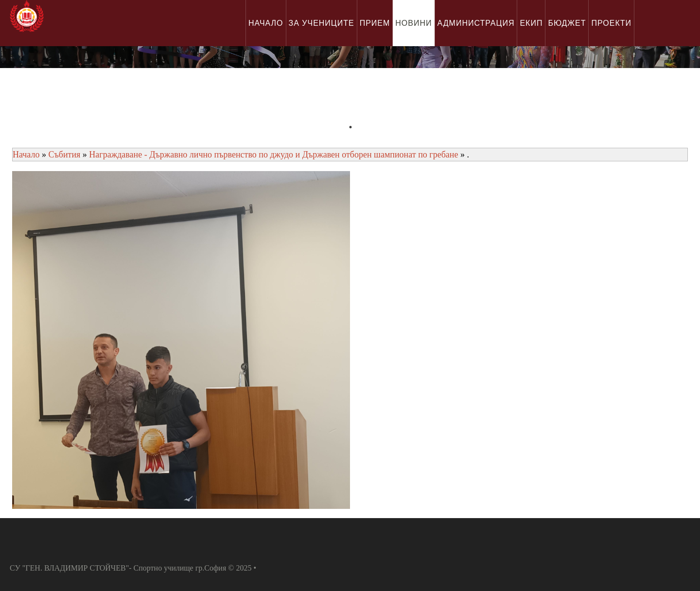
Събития (64, 155)
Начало (26, 155)
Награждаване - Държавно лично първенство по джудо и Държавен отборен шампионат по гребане (275, 155)
